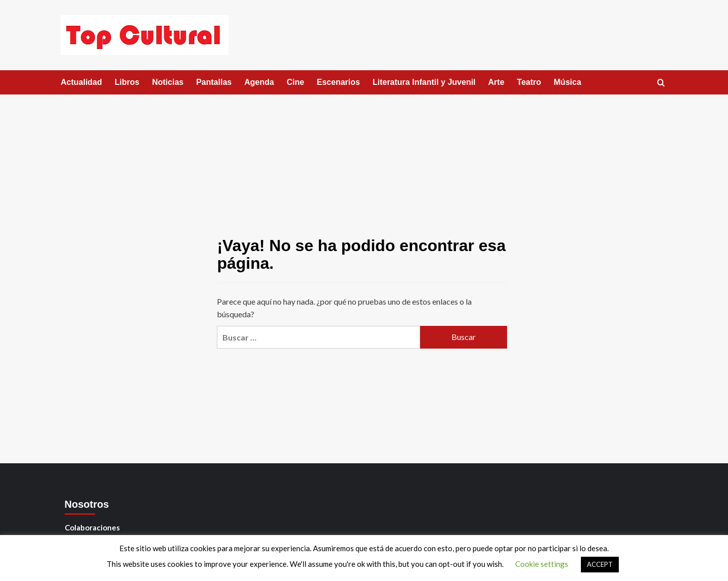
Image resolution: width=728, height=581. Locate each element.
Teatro (529, 82)
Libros (127, 82)
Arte (496, 82)
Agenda (259, 82)
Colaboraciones (92, 527)
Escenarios (338, 82)
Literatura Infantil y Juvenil (424, 82)
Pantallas (214, 82)
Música (567, 82)
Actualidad (81, 82)
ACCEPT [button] (600, 564)
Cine (295, 82)
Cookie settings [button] (542, 564)
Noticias (168, 82)
